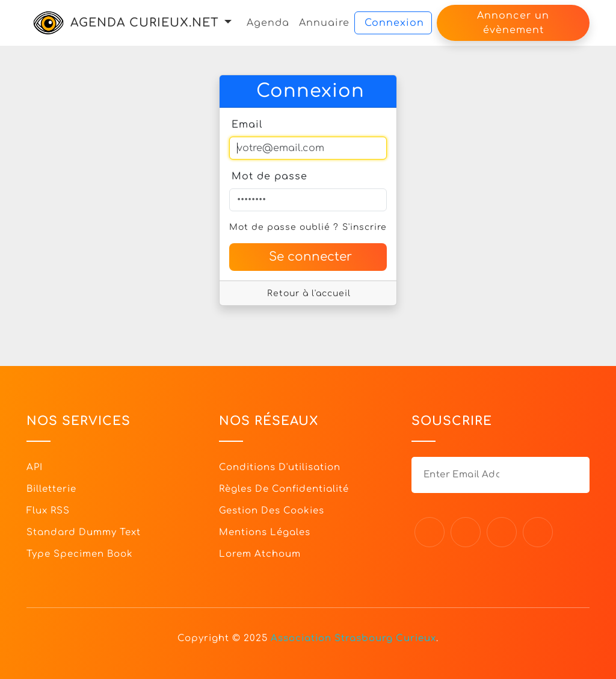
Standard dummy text (84, 532)
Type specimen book (80, 554)
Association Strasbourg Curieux (353, 638)
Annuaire (324, 23)
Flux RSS (48, 511)
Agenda (268, 23)
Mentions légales (265, 532)
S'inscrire (365, 227)
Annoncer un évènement (513, 23)
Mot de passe (269, 176)
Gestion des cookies (272, 511)
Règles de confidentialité (284, 489)
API (35, 467)
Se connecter (310, 257)
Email (247, 125)
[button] (228, 23)
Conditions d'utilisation (280, 467)
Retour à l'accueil (309, 293)
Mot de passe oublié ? (284, 227)
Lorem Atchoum (260, 554)
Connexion (394, 23)
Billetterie (51, 489)
